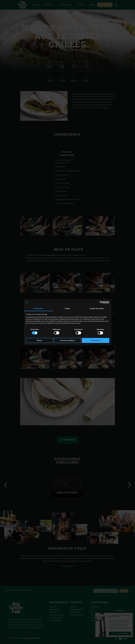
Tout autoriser (96, 340)
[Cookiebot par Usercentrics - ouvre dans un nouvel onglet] (101, 302)
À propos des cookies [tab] (97, 308)
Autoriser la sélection (68, 340)
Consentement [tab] (38, 308)
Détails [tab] (67, 308)
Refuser (39, 340)
